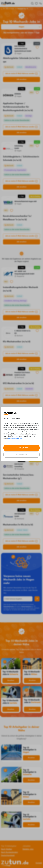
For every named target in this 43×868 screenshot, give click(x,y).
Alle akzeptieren (22, 448)
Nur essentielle (21, 455)
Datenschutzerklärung (15, 438)
